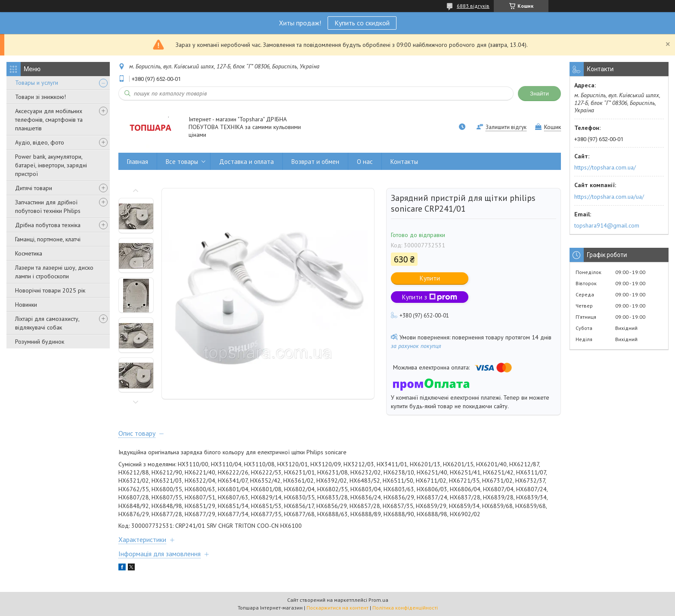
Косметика (29, 253)
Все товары (182, 162)
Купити (430, 278)
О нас (365, 162)
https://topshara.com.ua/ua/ (609, 197)
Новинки (26, 305)
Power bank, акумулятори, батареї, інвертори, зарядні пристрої (51, 165)
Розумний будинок (40, 342)
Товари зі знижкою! (40, 97)
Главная (138, 162)
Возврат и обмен (315, 162)
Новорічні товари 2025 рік (50, 290)
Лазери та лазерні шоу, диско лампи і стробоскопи (54, 272)
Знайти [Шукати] (539, 94)
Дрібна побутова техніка (48, 225)
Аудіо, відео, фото (40, 142)
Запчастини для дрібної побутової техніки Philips (48, 206)
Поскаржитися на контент (337, 608)
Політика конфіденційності (405, 608)
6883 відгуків (473, 6)
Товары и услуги (37, 83)
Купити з (430, 297)
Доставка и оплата (246, 162)
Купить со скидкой (362, 23)
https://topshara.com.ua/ (605, 167)
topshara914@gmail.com (607, 225)
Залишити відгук (506, 127)
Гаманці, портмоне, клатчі (48, 239)
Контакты (404, 162)
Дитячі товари (34, 188)
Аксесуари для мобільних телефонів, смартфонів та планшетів (49, 120)
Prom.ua (378, 600)
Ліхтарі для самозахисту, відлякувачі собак (47, 323)
